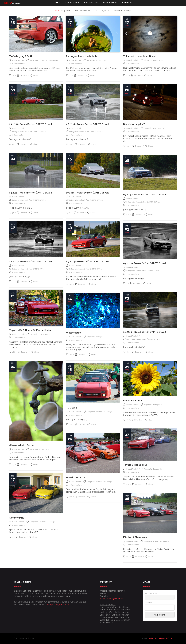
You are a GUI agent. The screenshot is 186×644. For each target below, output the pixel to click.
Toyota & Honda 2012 (135, 465)
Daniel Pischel (18, 60)
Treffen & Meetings (104, 412)
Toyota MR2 (53, 60)
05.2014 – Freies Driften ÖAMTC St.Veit (145, 263)
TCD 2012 (71, 408)
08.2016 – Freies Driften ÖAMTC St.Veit (88, 124)
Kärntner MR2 (17, 518)
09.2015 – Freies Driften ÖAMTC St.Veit (30, 193)
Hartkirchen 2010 (75, 477)
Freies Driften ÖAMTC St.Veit (90, 132)
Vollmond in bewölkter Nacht (139, 56)
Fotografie (43, 60)
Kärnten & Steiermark (135, 537)
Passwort (149, 603)
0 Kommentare (17, 64)
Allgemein (34, 60)
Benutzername (151, 594)
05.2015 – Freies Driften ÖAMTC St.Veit (145, 194)
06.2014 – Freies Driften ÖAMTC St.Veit (31, 261)
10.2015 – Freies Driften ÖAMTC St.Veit (87, 193)
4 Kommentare (17, 338)
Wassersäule (73, 333)
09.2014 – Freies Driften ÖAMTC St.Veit (88, 261)
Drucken (22, 76)
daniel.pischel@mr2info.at (57, 605)
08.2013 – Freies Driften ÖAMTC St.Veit (145, 332)
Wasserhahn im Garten (22, 445)
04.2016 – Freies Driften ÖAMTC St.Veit (31, 124)
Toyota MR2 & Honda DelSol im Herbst (30, 330)
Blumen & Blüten (133, 401)
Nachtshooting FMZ (134, 124)
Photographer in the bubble (82, 56)
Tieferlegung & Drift (21, 56)
